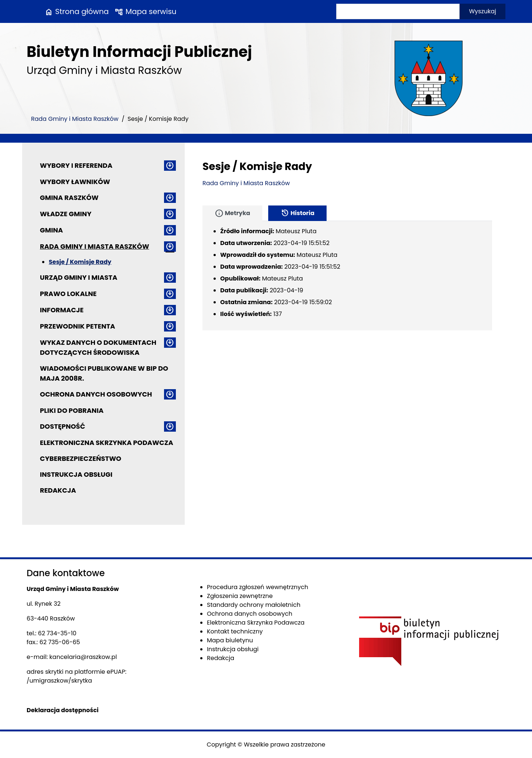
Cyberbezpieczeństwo (81, 458)
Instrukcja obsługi (76, 474)
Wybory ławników (75, 182)
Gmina (51, 230)
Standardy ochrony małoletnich (254, 605)
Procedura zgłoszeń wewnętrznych (258, 587)
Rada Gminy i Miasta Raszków (75, 119)
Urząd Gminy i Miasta (79, 277)
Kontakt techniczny (235, 631)
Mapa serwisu (145, 11)
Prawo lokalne (68, 294)
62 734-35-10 (57, 633)
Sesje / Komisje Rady (80, 262)
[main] (347, 183)
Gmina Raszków (69, 198)
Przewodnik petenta (78, 326)
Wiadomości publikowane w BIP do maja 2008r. (104, 373)
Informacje (62, 310)
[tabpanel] (347, 276)
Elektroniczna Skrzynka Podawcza (107, 443)
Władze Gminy (66, 214)
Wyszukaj (482, 11)
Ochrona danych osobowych (96, 394)
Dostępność (62, 426)
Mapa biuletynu (230, 640)
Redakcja (58, 490)
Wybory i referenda (76, 165)
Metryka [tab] (232, 213)
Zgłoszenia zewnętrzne (240, 596)
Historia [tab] (297, 213)
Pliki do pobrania (72, 410)
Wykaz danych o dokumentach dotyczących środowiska (98, 347)
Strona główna (76, 11)
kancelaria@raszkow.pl (83, 657)
